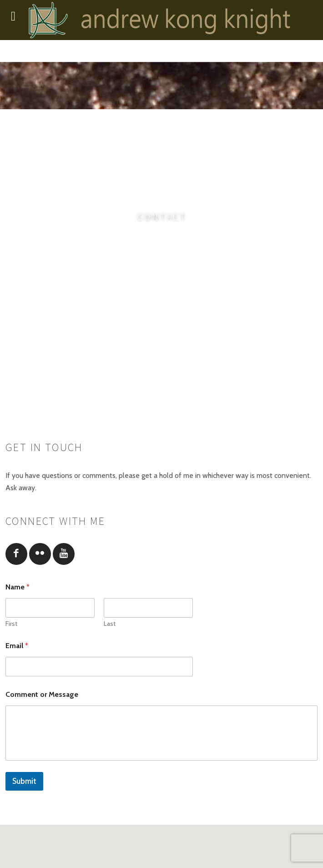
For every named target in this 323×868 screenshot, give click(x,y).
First (11, 624)
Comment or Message (42, 694)
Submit (24, 781)
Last (110, 624)
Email (17, 646)
